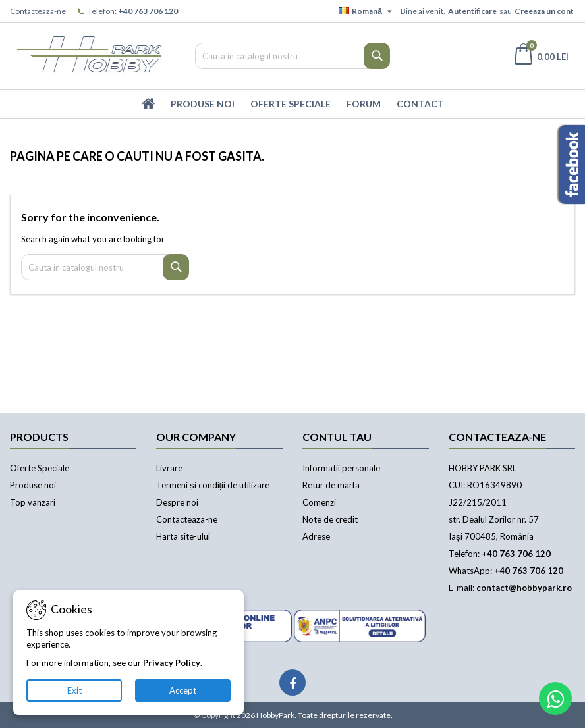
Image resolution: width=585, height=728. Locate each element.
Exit (74, 690)
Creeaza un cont (544, 11)
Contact (420, 104)
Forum (364, 104)
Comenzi (319, 502)
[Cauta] (292, 56)
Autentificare (472, 11)
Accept (183, 690)
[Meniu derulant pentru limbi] (367, 11)
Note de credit (330, 519)
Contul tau (337, 437)
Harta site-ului (183, 536)
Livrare (169, 468)
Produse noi (33, 485)
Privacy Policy (172, 663)
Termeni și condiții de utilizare (213, 485)
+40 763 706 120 (148, 11)
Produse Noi (203, 104)
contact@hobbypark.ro (524, 588)
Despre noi (177, 502)
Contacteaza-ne (38, 11)
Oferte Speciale (291, 104)
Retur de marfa (331, 485)
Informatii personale (341, 468)
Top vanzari (33, 502)
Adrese (316, 536)
